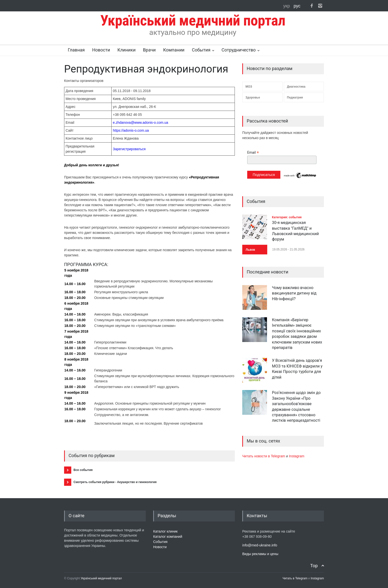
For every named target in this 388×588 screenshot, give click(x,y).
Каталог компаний (168, 537)
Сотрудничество (239, 50)
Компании (174, 50)
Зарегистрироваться (129, 149)
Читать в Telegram (295, 578)
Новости (101, 50)
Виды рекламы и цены (260, 554)
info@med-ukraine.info (260, 545)
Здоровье (253, 98)
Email (253, 153)
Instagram (297, 456)
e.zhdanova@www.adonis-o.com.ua (141, 122)
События (201, 50)
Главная (76, 50)
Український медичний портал (101, 578)
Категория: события (287, 217)
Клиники (127, 50)
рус (297, 6)
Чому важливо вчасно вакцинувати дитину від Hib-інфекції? (294, 293)
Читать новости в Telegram (264, 456)
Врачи (149, 50)
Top (314, 566)
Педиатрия (295, 98)
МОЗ (249, 87)
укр (287, 6)
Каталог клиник (165, 531)
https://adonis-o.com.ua (131, 130)
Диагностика (296, 87)
